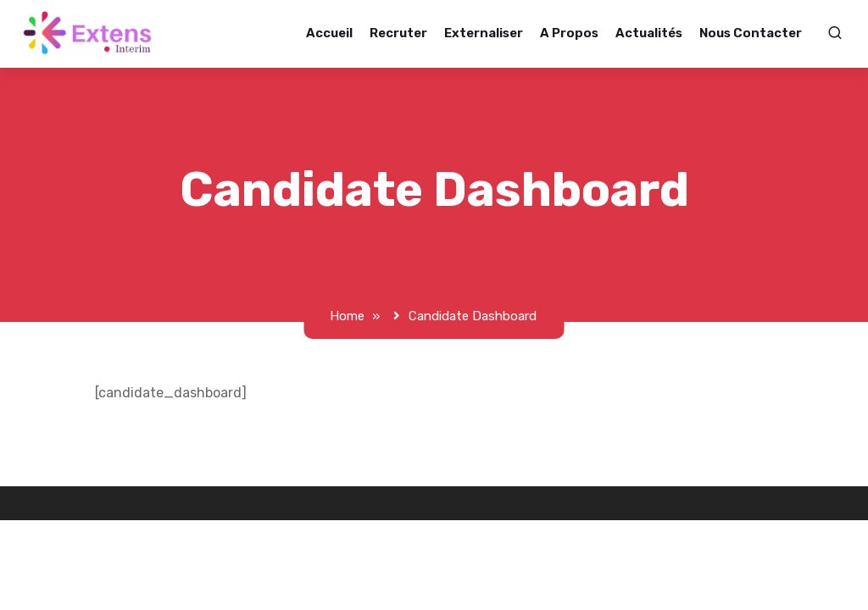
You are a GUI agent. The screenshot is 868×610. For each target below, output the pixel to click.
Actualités (658, 33)
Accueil (339, 33)
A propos (579, 33)
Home (348, 316)
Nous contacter (760, 33)
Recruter (408, 33)
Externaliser (493, 33)
